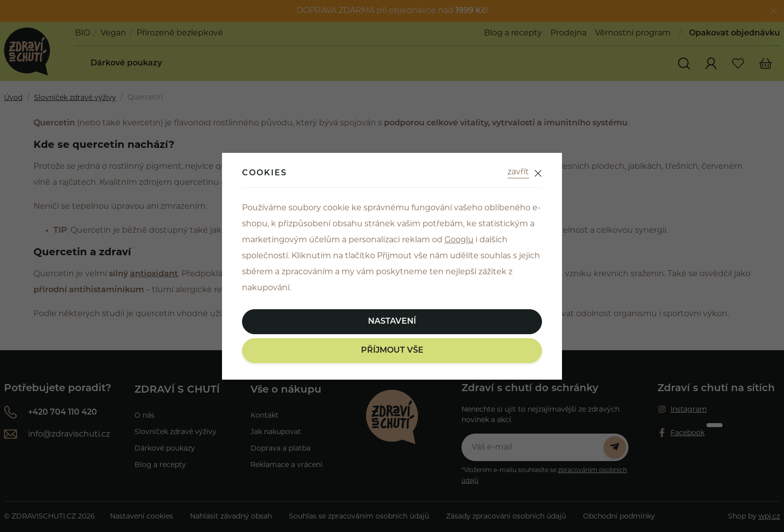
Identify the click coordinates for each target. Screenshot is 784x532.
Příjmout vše (392, 351)
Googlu (459, 240)
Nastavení (392, 322)
